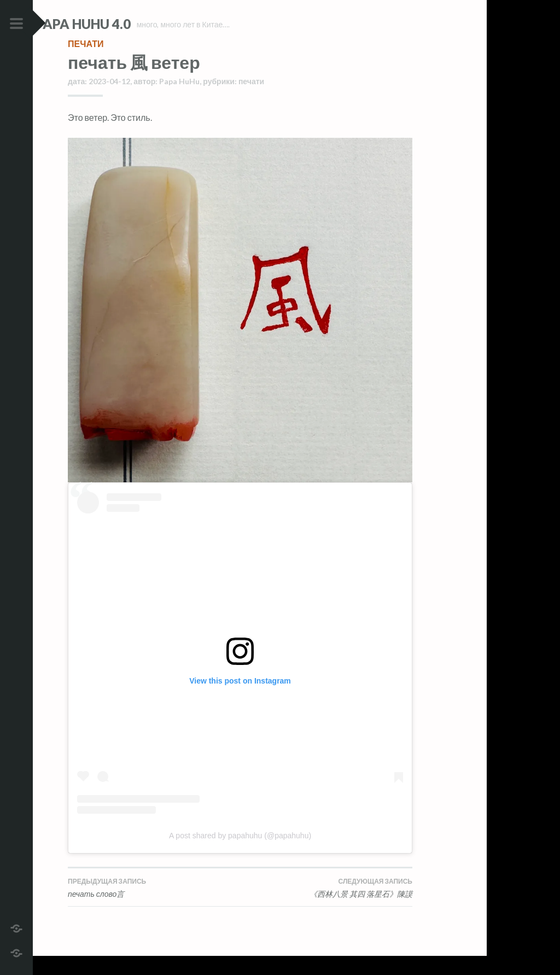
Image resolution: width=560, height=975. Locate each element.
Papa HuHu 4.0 (115, 24)
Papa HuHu (179, 100)
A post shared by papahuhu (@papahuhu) (240, 855)
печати (86, 63)
